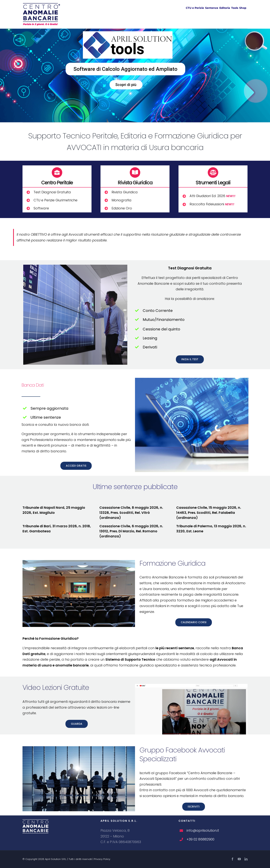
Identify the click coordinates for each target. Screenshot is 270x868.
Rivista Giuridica (125, 192)
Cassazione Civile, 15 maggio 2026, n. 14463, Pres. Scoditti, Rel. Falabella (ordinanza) (209, 513)
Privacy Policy (102, 859)
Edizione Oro (122, 208)
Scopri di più (126, 85)
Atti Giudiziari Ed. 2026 (212, 196)
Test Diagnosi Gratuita (52, 192)
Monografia (121, 200)
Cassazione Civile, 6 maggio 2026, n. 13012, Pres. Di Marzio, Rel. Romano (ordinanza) (131, 531)
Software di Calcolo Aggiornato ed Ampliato (125, 69)
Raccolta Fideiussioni (212, 204)
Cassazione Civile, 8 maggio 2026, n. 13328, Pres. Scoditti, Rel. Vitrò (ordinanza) (131, 513)
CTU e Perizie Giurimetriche (55, 200)
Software (41, 208)
